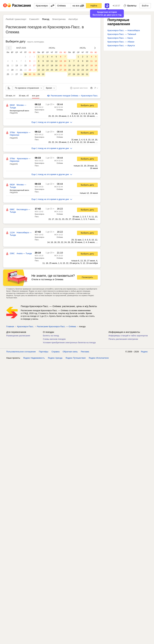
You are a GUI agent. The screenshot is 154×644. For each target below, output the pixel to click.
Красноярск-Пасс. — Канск (120, 38)
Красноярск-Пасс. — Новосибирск (124, 30)
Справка (56, 352)
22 (25, 70)
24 (34, 70)
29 (25, 74)
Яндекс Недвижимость (34, 358)
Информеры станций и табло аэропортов (128, 336)
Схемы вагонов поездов (54, 339)
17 (34, 65)
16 (30, 65)
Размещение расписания (18, 336)
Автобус (73, 19)
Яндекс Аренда (55, 358)
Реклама (85, 352)
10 (34, 61)
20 (17, 70)
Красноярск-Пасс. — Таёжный (122, 34)
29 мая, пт (11, 96)
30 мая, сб (24, 96)
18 (8, 70)
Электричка (59, 19)
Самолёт (34, 19)
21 (21, 70)
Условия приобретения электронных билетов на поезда (69, 343)
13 (17, 65)
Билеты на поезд (51, 336)
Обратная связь (70, 352)
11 (8, 65)
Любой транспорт (16, 19)
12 (12, 65)
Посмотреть (87, 277)
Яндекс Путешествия (76, 358)
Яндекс (144, 352)
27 (17, 74)
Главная (10, 326)
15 (25, 65)
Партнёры (44, 352)
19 (12, 70)
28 (21, 74)
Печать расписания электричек (123, 339)
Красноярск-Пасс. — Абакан (121, 42)
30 (30, 74)
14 (21, 65)
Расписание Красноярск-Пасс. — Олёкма (56, 326)
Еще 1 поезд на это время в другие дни (52, 122)
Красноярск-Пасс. (25, 326)
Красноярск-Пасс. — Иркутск (121, 45)
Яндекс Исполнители (99, 358)
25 (8, 74)
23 (30, 70)
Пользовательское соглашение (21, 352)
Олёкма (60, 110)
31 (34, 74)
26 (12, 74)
